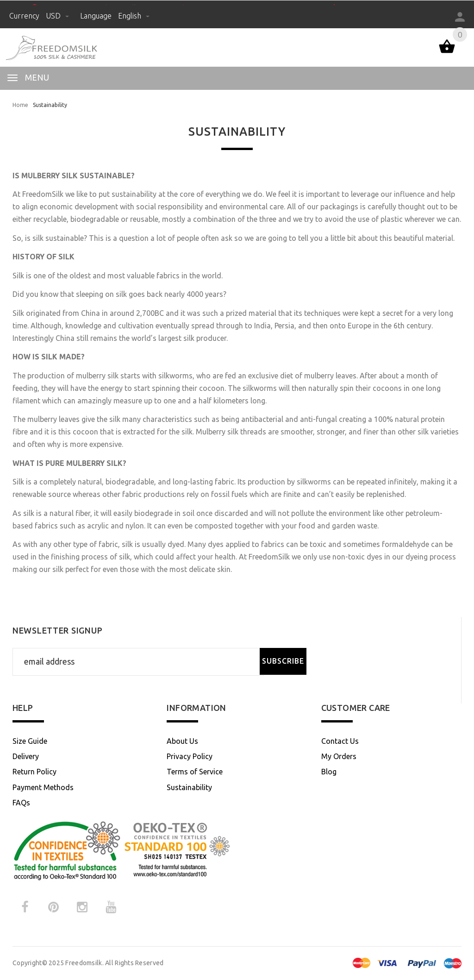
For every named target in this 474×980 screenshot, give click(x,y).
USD (58, 16)
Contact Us (340, 741)
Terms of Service (195, 772)
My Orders (339, 756)
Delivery (26, 756)
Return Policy (34, 772)
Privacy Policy (190, 756)
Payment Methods (43, 787)
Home (20, 105)
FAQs (21, 803)
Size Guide (30, 741)
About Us (182, 741)
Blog (329, 772)
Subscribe (283, 661)
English (134, 16)
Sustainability (189, 787)
